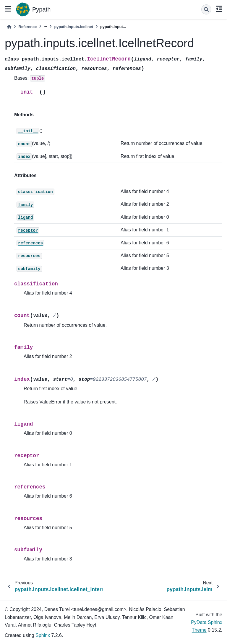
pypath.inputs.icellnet (74, 27)
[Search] (206, 9)
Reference (27, 27)
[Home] (9, 27)
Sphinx (43, 635)
